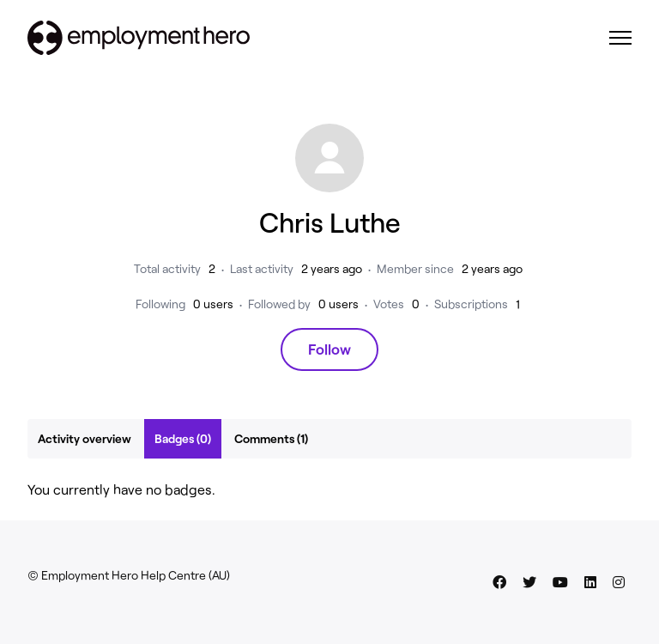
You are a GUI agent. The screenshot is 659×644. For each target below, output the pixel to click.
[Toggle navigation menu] (620, 38)
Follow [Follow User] (329, 349)
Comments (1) (271, 438)
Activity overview (85, 438)
